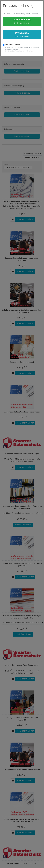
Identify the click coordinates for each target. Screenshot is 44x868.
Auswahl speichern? (13, 45)
